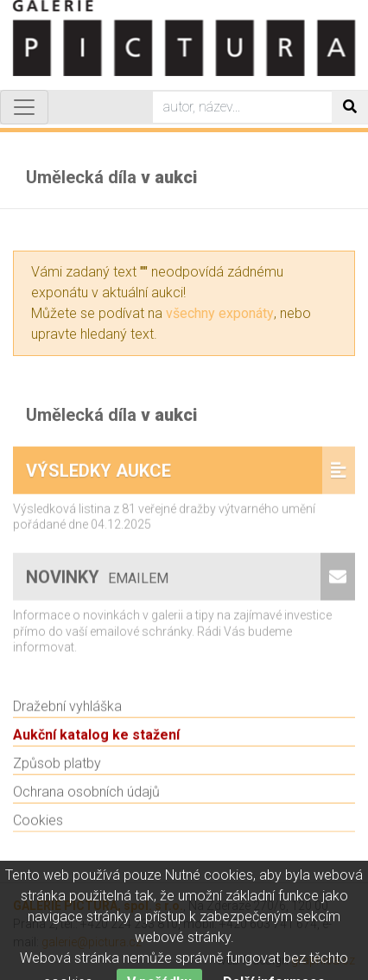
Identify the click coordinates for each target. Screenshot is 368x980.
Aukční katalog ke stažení (96, 742)
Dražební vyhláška (67, 713)
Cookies (38, 827)
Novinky (99, 584)
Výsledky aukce (98, 478)
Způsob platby (57, 770)
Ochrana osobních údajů (86, 799)
